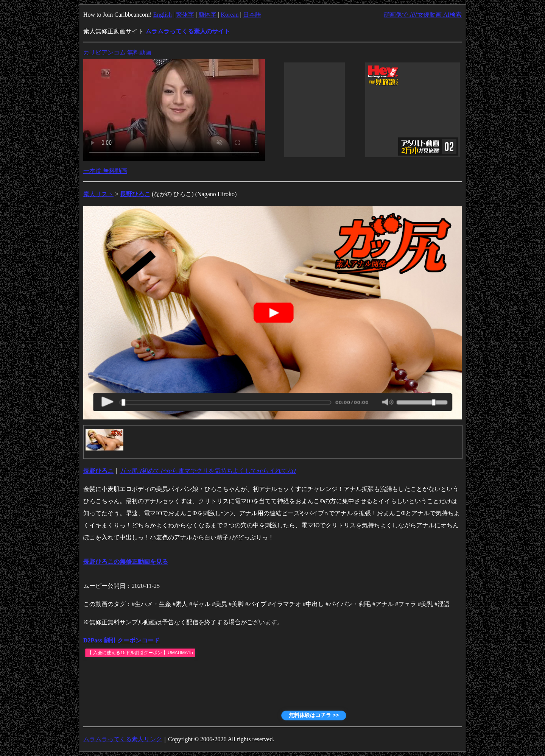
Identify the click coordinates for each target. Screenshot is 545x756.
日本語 (252, 15)
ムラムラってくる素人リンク (123, 739)
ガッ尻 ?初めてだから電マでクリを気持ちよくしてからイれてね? (208, 471)
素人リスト (98, 194)
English (163, 15)
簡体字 (207, 15)
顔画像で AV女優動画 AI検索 (423, 15)
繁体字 (185, 15)
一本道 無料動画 (105, 171)
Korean (230, 15)
